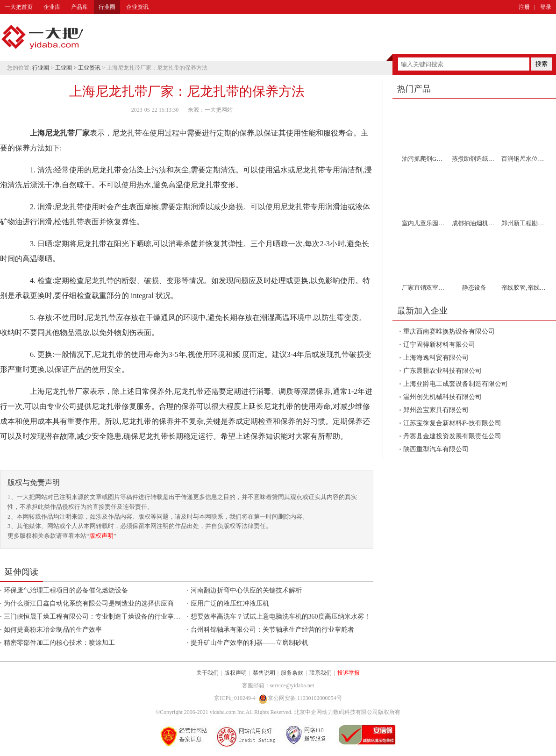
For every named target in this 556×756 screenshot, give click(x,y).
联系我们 (321, 673)
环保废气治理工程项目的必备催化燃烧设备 (66, 590)
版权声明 (101, 536)
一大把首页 (19, 7)
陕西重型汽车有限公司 (436, 449)
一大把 (42, 37)
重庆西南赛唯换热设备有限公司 (449, 332)
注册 (524, 7)
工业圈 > (67, 68)
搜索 (542, 64)
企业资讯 (137, 7)
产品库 (79, 7)
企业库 (52, 7)
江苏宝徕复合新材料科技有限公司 (452, 423)
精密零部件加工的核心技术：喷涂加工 (59, 643)
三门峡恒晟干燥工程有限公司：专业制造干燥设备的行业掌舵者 (95, 617)
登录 (546, 7)
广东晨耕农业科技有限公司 (442, 371)
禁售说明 (264, 673)
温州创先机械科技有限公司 (442, 397)
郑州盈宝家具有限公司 (436, 410)
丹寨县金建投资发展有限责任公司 (452, 436)
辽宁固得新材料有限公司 (439, 345)
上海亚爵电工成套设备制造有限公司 (456, 384)
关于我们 (207, 673)
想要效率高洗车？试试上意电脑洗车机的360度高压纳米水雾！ (281, 617)
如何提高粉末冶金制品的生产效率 (53, 630)
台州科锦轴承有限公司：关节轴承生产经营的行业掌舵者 (272, 630)
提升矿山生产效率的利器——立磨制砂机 (249, 643)
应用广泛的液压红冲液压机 (230, 603)
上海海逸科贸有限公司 (436, 358)
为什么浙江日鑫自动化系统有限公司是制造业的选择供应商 (89, 603)
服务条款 (292, 673)
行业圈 (107, 7)
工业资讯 (89, 68)
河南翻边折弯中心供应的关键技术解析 (246, 590)
